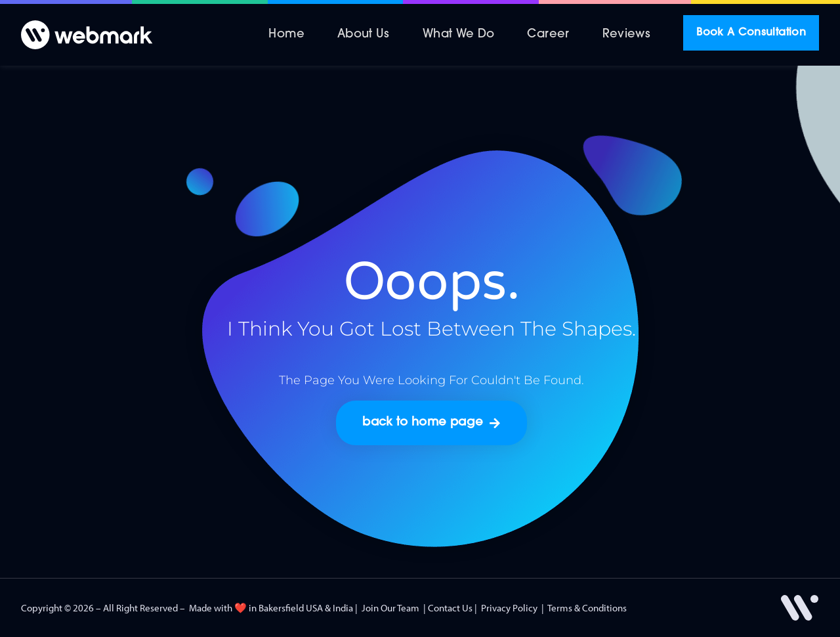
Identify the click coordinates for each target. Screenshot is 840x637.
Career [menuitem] (548, 34)
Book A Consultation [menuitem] (751, 33)
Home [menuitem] (286, 34)
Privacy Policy (509, 608)
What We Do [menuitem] (459, 34)
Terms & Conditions (587, 608)
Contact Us (450, 608)
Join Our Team (390, 608)
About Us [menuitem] (364, 34)
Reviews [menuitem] (627, 34)
